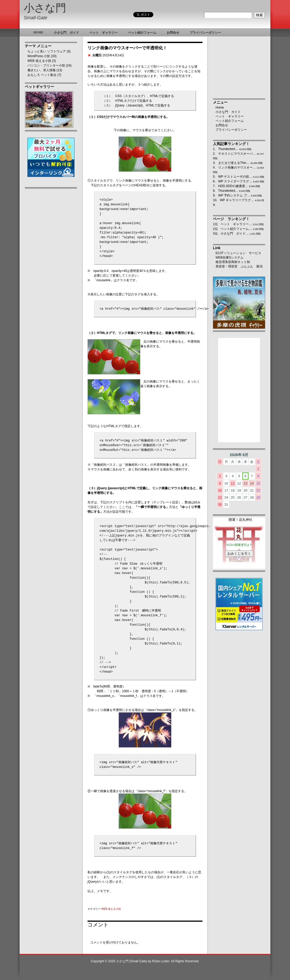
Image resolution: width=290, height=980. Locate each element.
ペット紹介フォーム (230, 121)
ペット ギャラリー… (236, 224)
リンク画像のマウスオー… (237, 168)
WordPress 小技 (39, 56)
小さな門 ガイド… (235, 234)
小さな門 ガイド (228, 112)
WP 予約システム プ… (234, 195)
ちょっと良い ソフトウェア (47, 51)
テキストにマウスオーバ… (237, 154)
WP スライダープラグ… (235, 181)
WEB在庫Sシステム (230, 258)
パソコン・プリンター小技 (46, 65)
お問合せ (222, 125)
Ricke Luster (161, 961)
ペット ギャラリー (230, 116)
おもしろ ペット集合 (42, 75)
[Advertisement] (51, 273)
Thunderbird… (228, 149)
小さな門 (45, 8)
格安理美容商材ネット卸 (233, 262)
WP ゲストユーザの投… (235, 177)
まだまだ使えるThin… (234, 163)
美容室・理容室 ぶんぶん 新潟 (239, 266)
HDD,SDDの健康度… (233, 186)
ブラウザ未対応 (239, 545)
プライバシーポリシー (231, 130)
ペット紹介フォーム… (236, 229)
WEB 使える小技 (39, 61)
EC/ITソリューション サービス (238, 253)
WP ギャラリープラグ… (237, 200)
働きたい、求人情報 (42, 70)
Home (220, 107)
